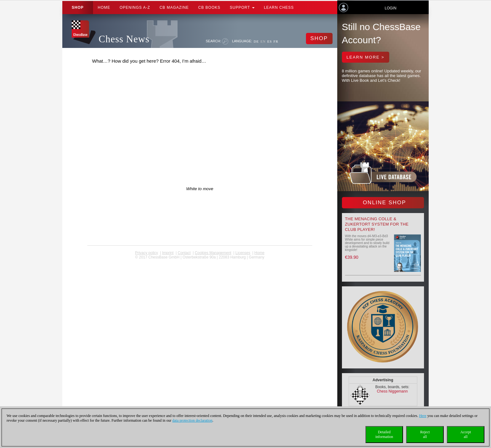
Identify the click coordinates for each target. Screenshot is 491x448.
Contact (184, 253)
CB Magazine (174, 8)
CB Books (209, 8)
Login (390, 8)
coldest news (200, 262)
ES (269, 41)
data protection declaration (192, 420)
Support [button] (242, 8)
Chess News (124, 39)
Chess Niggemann (392, 391)
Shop (78, 8)
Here (423, 416)
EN (263, 41)
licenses (243, 253)
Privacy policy (146, 253)
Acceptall (466, 434)
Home (104, 8)
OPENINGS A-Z (135, 8)
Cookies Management (213, 253)
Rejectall (425, 434)
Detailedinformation (384, 434)
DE (256, 41)
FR (276, 41)
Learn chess (279, 8)
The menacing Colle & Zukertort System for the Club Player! (377, 224)
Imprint (168, 253)
